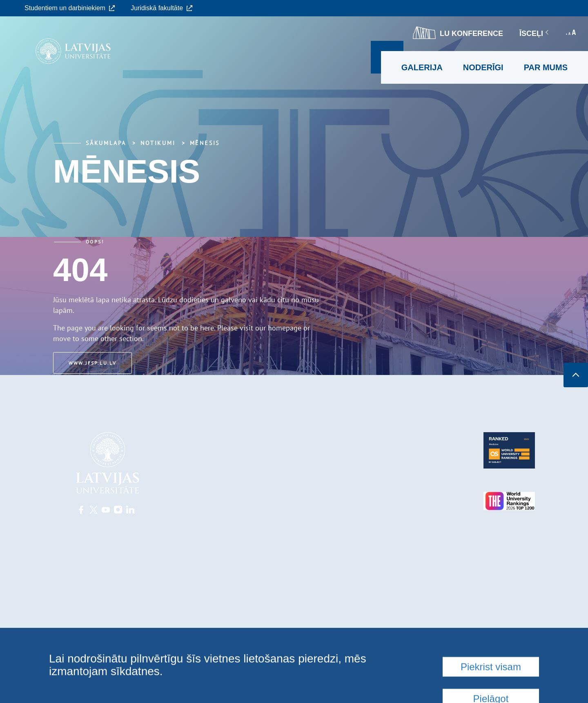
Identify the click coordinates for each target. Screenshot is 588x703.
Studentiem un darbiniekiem (70, 8)
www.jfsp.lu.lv (94, 363)
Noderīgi (483, 67)
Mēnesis (205, 143)
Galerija (422, 67)
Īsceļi (535, 33)
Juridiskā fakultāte (162, 8)
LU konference (458, 33)
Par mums (546, 67)
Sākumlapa (106, 143)
